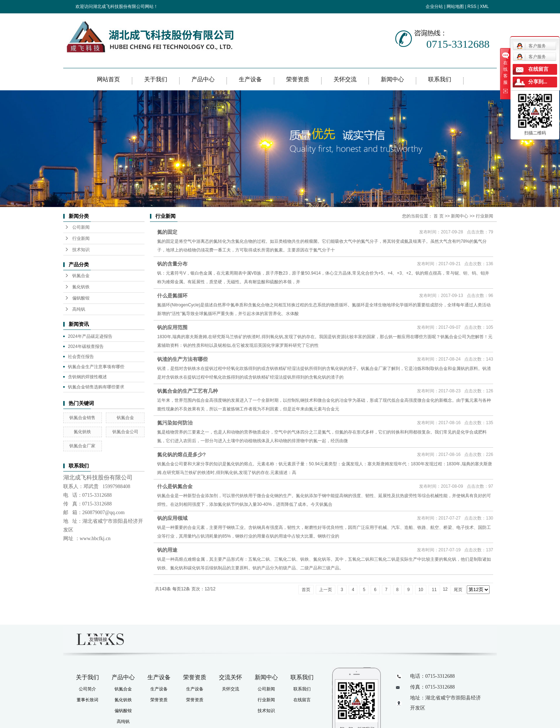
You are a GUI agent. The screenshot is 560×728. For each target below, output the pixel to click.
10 (421, 590)
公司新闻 (81, 227)
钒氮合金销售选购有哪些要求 (96, 387)
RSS (472, 7)
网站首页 (108, 79)
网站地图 (455, 7)
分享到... (538, 82)
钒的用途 (167, 550)
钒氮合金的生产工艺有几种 (188, 391)
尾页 (458, 590)
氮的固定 (167, 232)
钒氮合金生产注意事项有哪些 (96, 367)
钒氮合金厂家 (82, 446)
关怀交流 (345, 79)
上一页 (326, 590)
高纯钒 (79, 309)
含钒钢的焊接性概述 (87, 377)
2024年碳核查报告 (86, 346)
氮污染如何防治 (175, 423)
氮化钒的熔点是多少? (182, 455)
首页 (306, 590)
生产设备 (250, 79)
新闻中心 (392, 79)
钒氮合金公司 (125, 432)
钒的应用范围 (172, 327)
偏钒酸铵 (81, 298)
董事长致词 (87, 700)
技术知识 (81, 250)
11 (434, 590)
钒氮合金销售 (82, 418)
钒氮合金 (81, 276)
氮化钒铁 (81, 287)
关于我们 (156, 79)
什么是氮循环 (172, 296)
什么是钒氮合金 (175, 486)
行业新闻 (81, 238)
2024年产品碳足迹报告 (90, 336)
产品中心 (203, 79)
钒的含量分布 (172, 264)
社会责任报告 (81, 357)
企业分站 (434, 7)
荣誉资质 (298, 79)
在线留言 (302, 700)
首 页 (438, 216)
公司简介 (87, 689)
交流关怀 (231, 677)
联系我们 (440, 79)
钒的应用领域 (172, 518)
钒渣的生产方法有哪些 (182, 359)
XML (484, 7)
